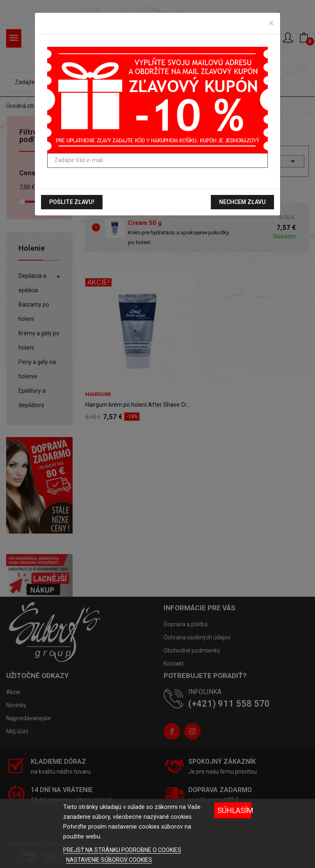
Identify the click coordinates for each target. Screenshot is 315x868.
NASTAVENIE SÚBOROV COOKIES (109, 860)
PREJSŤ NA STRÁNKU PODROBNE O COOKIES (122, 850)
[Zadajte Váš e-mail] (157, 160)
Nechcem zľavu (242, 202)
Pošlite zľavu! (72, 202)
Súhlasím (235, 810)
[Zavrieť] (271, 23)
